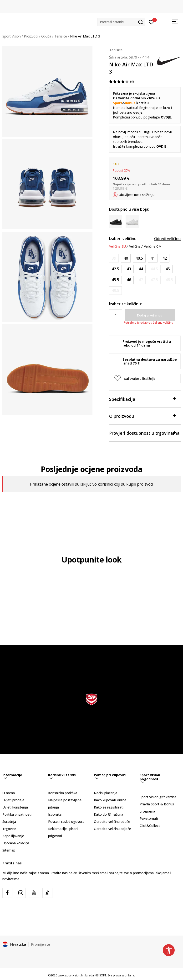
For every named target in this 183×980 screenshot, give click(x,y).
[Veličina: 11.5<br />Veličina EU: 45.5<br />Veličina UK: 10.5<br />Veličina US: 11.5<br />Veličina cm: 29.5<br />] (115, 280)
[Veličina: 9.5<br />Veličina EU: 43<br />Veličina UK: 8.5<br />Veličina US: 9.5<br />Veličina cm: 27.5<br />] (129, 269)
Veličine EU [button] (117, 246)
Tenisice (61, 36)
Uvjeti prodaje (13, 800)
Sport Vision (12, 36)
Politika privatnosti (17, 814)
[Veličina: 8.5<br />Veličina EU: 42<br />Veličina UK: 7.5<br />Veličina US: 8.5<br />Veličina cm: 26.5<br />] (165, 258)
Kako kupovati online (110, 800)
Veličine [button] (135, 246)
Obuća (46, 36)
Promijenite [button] (41, 944)
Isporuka (55, 814)
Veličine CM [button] (153, 246)
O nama (9, 793)
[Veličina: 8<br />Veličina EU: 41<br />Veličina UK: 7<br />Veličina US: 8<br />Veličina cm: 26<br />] (153, 258)
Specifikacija (142, 399)
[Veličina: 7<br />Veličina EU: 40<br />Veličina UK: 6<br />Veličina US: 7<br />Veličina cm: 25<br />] (126, 258)
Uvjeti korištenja (15, 807)
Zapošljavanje (13, 836)
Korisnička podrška (63, 793)
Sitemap (9, 850)
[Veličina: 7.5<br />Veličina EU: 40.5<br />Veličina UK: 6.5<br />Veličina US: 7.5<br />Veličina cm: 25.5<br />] (139, 258)
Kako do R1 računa (109, 814)
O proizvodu (142, 416)
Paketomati (149, 818)
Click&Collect (150, 826)
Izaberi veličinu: (123, 239)
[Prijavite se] (151, 22)
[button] (121, 22)
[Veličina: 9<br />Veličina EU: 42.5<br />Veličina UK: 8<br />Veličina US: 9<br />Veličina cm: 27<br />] (115, 269)
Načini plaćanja (106, 793)
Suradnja (9, 822)
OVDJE (161, 146)
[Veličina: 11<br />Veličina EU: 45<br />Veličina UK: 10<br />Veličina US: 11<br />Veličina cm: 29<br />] (168, 269)
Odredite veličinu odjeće (112, 829)
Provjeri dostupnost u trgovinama (144, 433)
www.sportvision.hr (71, 975)
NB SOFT (100, 975)
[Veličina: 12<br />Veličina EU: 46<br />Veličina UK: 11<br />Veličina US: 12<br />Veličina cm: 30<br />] (129, 280)
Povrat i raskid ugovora (66, 822)
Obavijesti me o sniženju (137, 195)
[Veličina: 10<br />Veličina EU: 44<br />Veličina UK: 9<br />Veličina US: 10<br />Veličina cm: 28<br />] (141, 269)
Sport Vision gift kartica (158, 797)
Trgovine (9, 829)
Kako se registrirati (109, 807)
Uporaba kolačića (16, 843)
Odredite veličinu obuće (112, 822)
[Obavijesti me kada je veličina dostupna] (114, 258)
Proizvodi (31, 36)
